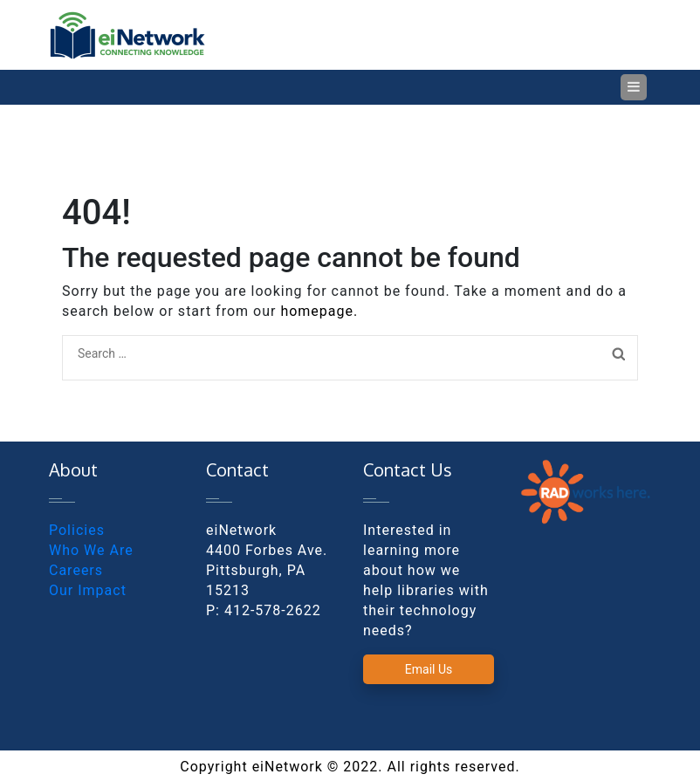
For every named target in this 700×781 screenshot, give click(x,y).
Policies (77, 530)
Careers (76, 570)
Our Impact (88, 590)
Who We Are (91, 550)
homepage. (319, 311)
